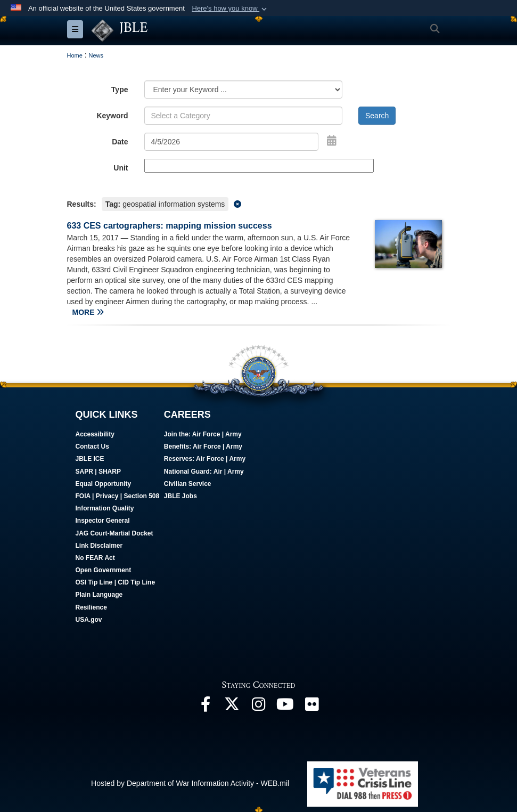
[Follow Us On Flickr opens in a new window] (312, 707)
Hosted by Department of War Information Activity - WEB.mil (190, 783)
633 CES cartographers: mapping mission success (170, 226)
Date (120, 142)
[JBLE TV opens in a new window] (285, 707)
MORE (88, 312)
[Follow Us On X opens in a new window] (232, 707)
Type (120, 90)
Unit (121, 168)
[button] (230, 9)
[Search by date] (232, 142)
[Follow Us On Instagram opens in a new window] (259, 707)
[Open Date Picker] (332, 141)
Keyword (112, 116)
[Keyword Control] (244, 116)
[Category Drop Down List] (244, 90)
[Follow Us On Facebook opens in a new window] (206, 707)
